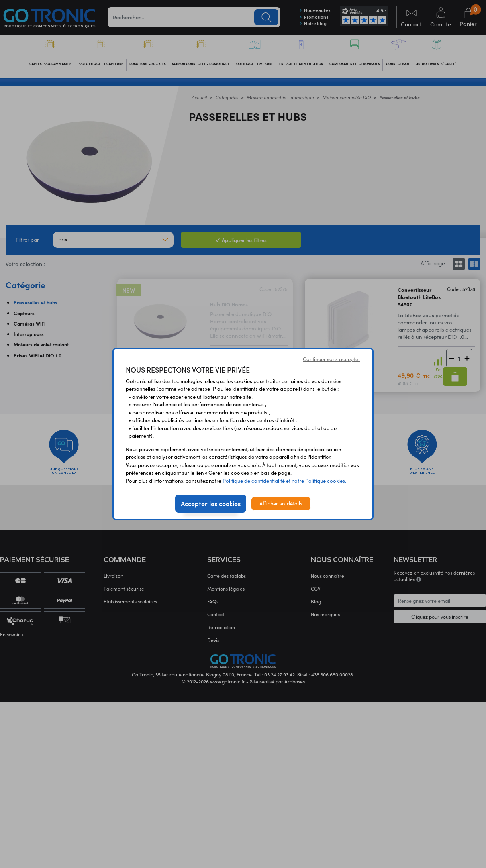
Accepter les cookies (211, 503)
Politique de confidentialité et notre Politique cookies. (284, 481)
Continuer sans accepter (332, 359)
